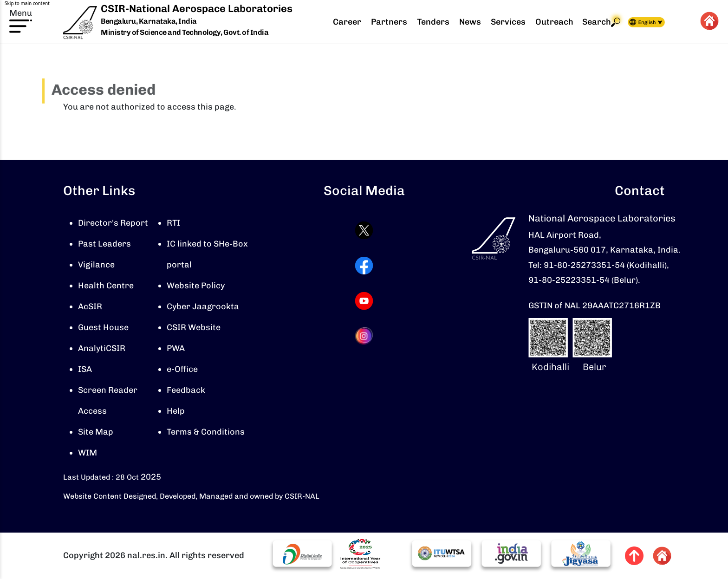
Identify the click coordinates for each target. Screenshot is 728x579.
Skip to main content (27, 3)
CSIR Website (194, 327)
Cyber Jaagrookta (203, 306)
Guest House (103, 327)
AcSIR (90, 306)
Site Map (96, 432)
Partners (389, 22)
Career (347, 22)
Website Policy (196, 286)
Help (176, 411)
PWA (176, 348)
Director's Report (113, 223)
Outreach (554, 22)
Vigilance (96, 265)
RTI (173, 223)
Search (601, 22)
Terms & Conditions (206, 432)
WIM (88, 453)
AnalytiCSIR (102, 348)
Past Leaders (104, 244)
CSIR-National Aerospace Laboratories (197, 9)
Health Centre (106, 286)
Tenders (433, 22)
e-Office (182, 369)
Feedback (186, 390)
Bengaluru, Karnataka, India (149, 22)
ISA (85, 369)
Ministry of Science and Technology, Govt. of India (185, 32)
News (470, 22)
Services (508, 22)
